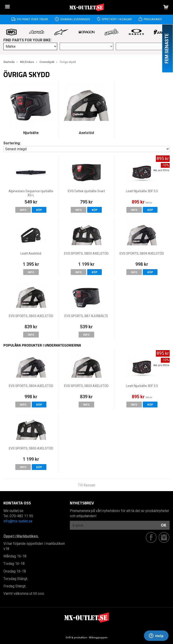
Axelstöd (86, 133)
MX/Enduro (27, 62)
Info (23, 210)
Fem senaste (167, 48)
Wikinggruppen (98, 638)
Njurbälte (31, 133)
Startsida (9, 62)
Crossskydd (47, 62)
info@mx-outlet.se (18, 521)
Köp (39, 210)
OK (164, 525)
